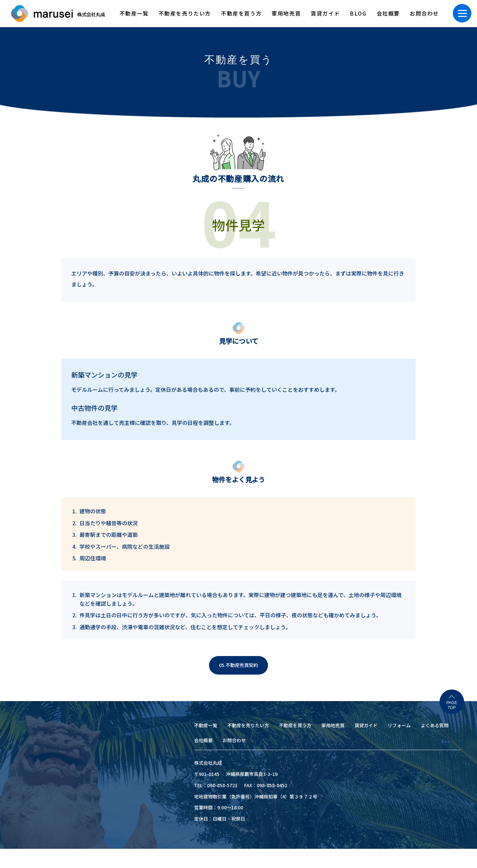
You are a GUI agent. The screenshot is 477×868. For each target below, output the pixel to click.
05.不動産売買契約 (238, 665)
